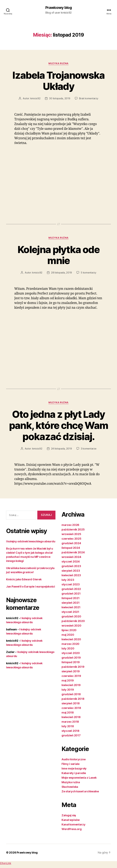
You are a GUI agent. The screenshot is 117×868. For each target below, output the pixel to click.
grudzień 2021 (71, 594)
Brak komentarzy (89, 98)
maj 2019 (68, 680)
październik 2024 (73, 552)
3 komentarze (89, 449)
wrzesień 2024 (71, 557)
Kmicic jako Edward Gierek (24, 579)
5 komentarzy (89, 273)
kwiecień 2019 (71, 685)
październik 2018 (73, 699)
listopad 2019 (71, 662)
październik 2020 (73, 621)
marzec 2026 (70, 525)
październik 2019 (73, 667)
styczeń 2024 (71, 562)
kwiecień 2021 (71, 607)
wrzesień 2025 (71, 534)
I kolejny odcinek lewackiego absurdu (31, 541)
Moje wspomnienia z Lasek (79, 778)
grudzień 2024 (71, 543)
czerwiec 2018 (71, 708)
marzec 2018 (70, 722)
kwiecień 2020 (71, 639)
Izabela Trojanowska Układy (58, 81)
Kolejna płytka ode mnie (58, 255)
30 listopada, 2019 (60, 98)
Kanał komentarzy (74, 824)
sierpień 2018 (71, 703)
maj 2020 (68, 635)
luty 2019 (68, 690)
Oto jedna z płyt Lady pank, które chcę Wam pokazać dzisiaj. (59, 425)
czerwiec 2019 (71, 676)
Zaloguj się (69, 815)
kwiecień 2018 (71, 717)
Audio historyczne (74, 759)
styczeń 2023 (71, 584)
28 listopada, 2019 (61, 273)
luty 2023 (68, 580)
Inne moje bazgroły (74, 768)
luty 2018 (68, 726)
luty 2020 (68, 648)
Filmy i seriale (71, 764)
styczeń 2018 (70, 731)
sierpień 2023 (71, 571)
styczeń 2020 (71, 653)
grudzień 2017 (71, 735)
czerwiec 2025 (71, 539)
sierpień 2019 (71, 671)
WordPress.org (72, 829)
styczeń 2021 (70, 612)
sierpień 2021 (71, 603)
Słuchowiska (70, 787)
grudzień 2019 (71, 658)
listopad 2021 (71, 598)
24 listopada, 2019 (61, 449)
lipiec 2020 (69, 630)
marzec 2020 (70, 644)
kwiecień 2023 (71, 575)
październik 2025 (73, 529)
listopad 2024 (71, 548)
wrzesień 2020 (71, 626)
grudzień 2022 (71, 589)
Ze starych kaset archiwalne (80, 791)
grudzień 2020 (71, 616)
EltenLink (6, 863)
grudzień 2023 (71, 566)
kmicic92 (35, 98)
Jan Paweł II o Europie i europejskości (31, 587)
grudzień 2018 (71, 694)
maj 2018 (68, 713)
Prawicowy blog (58, 8)
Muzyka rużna (58, 63)
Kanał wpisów (71, 820)
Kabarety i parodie (74, 773)
